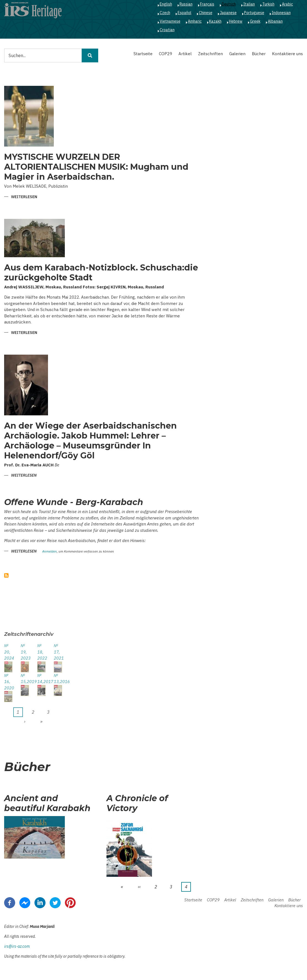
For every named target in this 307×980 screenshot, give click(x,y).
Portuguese (254, 13)
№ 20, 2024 (8, 652)
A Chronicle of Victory (137, 803)
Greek (255, 21)
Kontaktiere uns (287, 54)
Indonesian (281, 13)
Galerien (237, 54)
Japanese (228, 13)
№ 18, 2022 (41, 652)
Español (185, 13)
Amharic (195, 21)
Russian (186, 4)
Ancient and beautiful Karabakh (47, 803)
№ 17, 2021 (58, 652)
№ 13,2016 (58, 679)
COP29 (165, 54)
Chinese (206, 13)
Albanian (275, 21)
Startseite (143, 54)
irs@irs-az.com (17, 946)
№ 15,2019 (25, 679)
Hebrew (236, 21)
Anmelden (50, 552)
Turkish (268, 4)
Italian (249, 4)
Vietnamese (170, 21)
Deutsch (229, 4)
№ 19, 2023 (25, 652)
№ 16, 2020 (8, 682)
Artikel (185, 54)
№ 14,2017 (41, 679)
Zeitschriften (210, 54)
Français (207, 4)
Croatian (167, 30)
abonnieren (6, 575)
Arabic (287, 4)
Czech (165, 13)
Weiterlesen (24, 197)
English (166, 4)
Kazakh (215, 21)
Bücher (259, 54)
